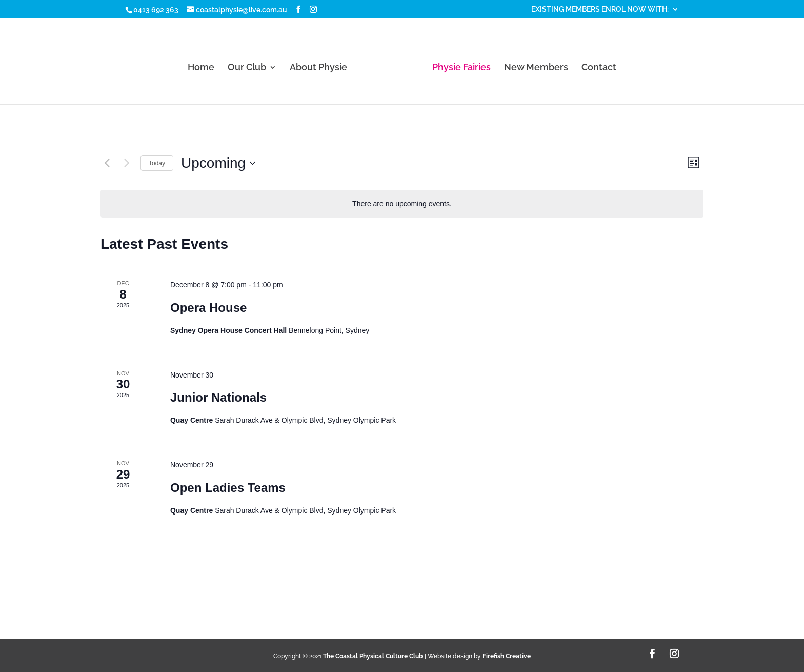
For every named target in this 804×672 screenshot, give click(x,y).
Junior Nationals (218, 397)
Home (201, 68)
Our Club (247, 68)
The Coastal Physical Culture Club (373, 656)
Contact (599, 68)
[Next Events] (127, 163)
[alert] (402, 204)
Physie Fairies (461, 68)
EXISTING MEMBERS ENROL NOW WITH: (600, 9)
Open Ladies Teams (228, 488)
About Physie (318, 68)
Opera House (208, 308)
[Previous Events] (107, 163)
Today (157, 163)
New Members (536, 68)
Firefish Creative (507, 656)
